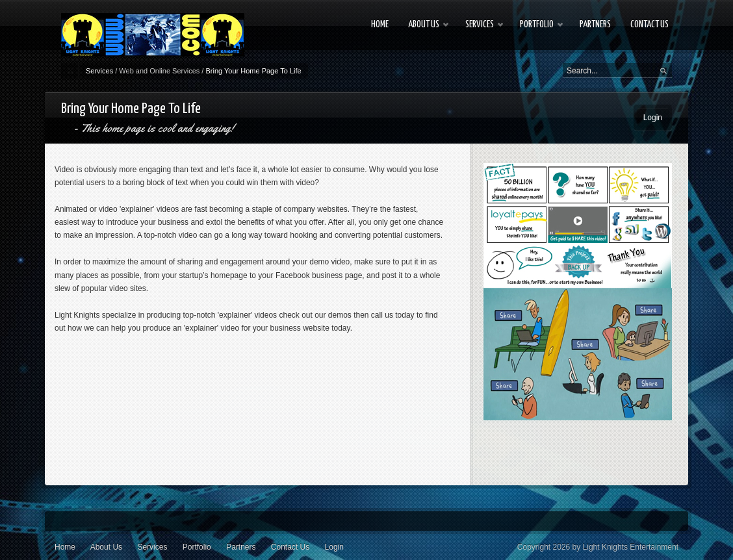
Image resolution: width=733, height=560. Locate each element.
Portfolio (197, 547)
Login (653, 118)
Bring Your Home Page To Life (253, 71)
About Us (106, 547)
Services (99, 71)
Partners (241, 547)
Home (65, 547)
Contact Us (290, 547)
